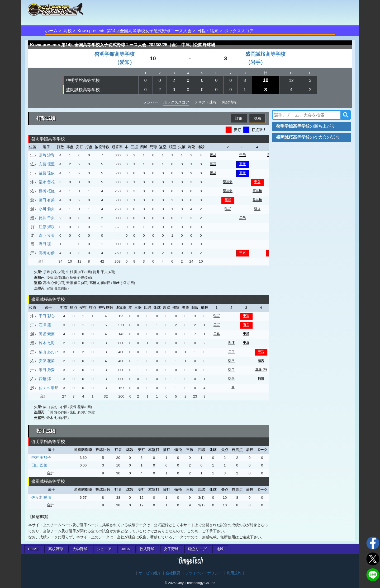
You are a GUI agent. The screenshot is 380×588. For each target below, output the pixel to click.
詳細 (239, 118)
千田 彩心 (47, 316)
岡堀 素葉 (47, 334)
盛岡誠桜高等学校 (83, 90)
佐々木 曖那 (49, 388)
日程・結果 (208, 31)
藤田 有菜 (47, 200)
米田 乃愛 (47, 370)
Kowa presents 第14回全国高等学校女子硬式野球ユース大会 (135, 31)
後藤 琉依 (47, 173)
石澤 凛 (45, 325)
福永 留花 (47, 182)
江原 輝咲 (47, 227)
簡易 (257, 118)
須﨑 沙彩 (47, 155)
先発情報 (229, 102)
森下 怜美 (47, 235)
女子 (171, 549)
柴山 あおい (49, 352)
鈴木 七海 (47, 343)
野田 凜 (45, 244)
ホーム (51, 31)
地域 (220, 549)
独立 (197, 549)
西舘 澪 (45, 379)
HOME (33, 549)
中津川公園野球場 (200, 45)
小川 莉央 (47, 209)
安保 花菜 (47, 361)
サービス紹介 (150, 573)
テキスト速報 (206, 102)
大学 (80, 549)
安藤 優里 (47, 164)
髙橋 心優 (47, 253)
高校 (68, 31)
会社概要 (173, 573)
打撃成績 (46, 118)
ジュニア (104, 549)
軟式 (147, 549)
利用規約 (234, 573)
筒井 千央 (47, 218)
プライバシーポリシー (203, 573)
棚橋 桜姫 (47, 191)
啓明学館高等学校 (83, 80)
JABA (126, 549)
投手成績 (46, 431)
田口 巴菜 (39, 465)
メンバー (151, 102)
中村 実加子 (41, 458)
